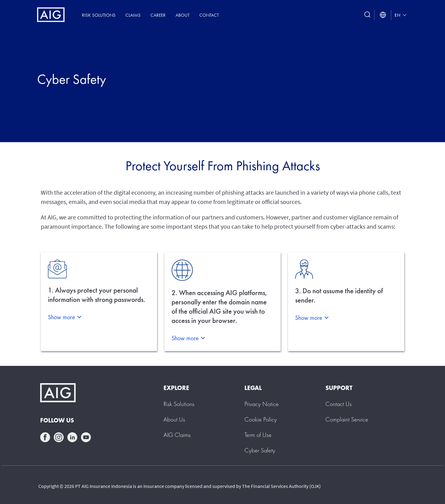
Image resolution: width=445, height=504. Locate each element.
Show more (61, 317)
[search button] (367, 15)
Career (158, 15)
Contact (209, 15)
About (182, 15)
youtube (86, 437)
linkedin (72, 437)
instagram (59, 437)
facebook (45, 437)
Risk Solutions (99, 15)
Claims (133, 15)
